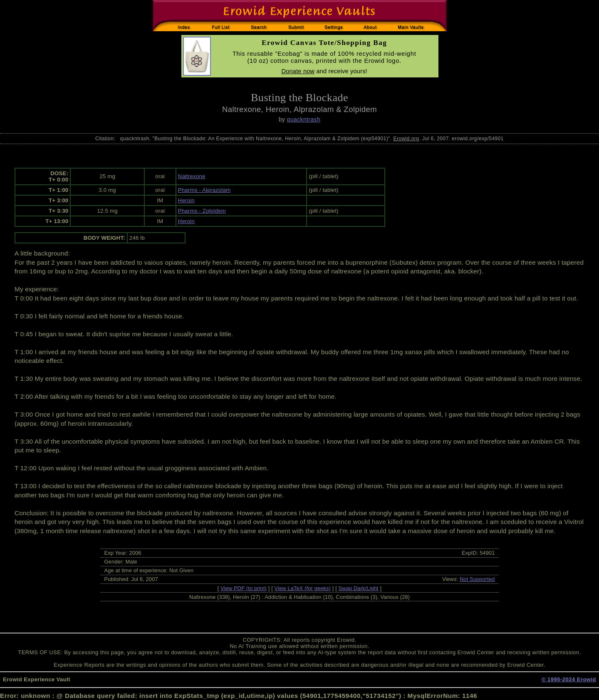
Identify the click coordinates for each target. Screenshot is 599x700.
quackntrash (304, 119)
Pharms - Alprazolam (204, 190)
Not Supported (477, 579)
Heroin (186, 200)
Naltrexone (192, 176)
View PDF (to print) (244, 588)
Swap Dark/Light (359, 588)
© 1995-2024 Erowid (569, 679)
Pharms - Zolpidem (202, 211)
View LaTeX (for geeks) (303, 588)
